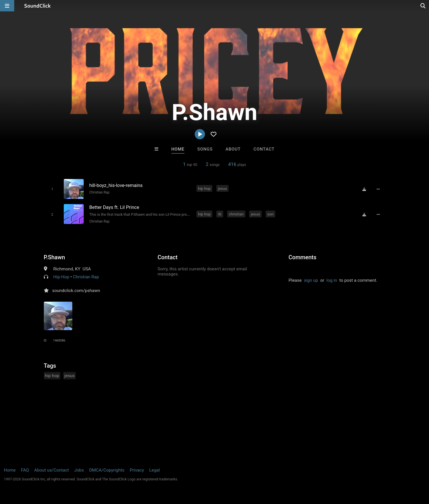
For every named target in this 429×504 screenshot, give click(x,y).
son (270, 214)
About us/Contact (51, 470)
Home (178, 149)
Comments (303, 257)
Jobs (79, 470)
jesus (223, 188)
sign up (311, 280)
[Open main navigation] (7, 6)
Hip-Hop (61, 277)
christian (236, 214)
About (233, 149)
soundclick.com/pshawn (76, 291)
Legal (154, 470)
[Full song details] (378, 189)
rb (220, 214)
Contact (264, 149)
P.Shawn (55, 257)
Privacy (137, 470)
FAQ (25, 470)
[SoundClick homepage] (38, 6)
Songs (205, 149)
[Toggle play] (52, 189)
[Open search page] (423, 6)
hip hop (204, 188)
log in (332, 280)
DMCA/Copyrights (107, 470)
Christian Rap (99, 192)
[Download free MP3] (364, 189)
